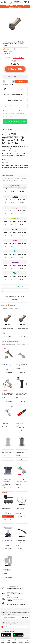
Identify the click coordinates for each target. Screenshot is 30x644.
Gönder (25, 618)
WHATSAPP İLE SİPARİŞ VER (15, 122)
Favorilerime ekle (8, 84)
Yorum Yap (15, 300)
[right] (28, 324)
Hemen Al (21, 81)
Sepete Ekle (15, 69)
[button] (3, 24)
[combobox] (3, 627)
